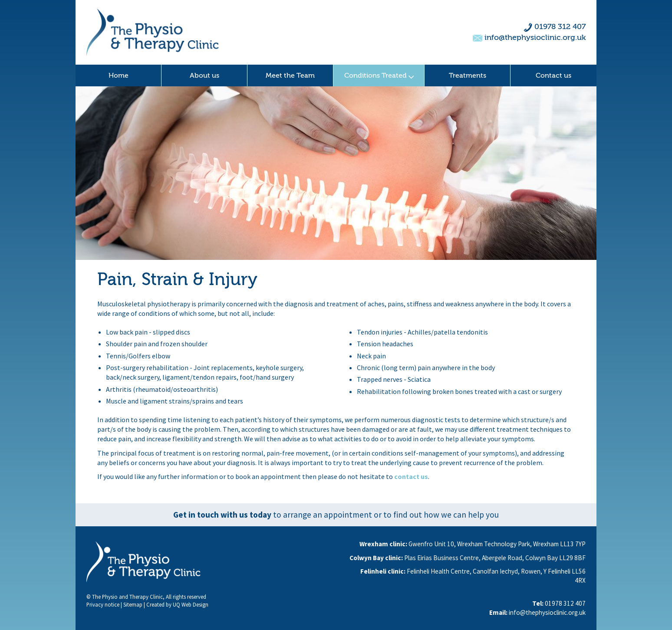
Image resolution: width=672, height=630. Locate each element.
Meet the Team (290, 75)
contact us (411, 476)
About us (204, 75)
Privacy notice (103, 604)
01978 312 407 (560, 27)
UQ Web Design (191, 604)
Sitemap (133, 604)
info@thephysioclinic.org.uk (535, 38)
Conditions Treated (379, 75)
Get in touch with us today (222, 515)
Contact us (553, 75)
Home (119, 75)
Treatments (468, 75)
